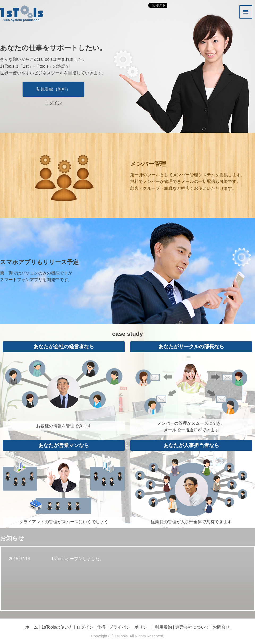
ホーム (32, 627)
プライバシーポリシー (130, 627)
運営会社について (192, 627)
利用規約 (163, 627)
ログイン (53, 103)
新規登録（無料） (53, 89)
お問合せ (221, 627)
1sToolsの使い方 (57, 627)
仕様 (101, 627)
